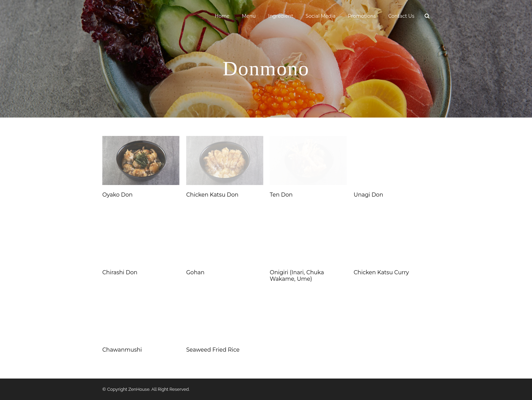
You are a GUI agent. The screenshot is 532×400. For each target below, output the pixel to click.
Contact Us (401, 16)
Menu (249, 16)
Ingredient (281, 16)
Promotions (362, 16)
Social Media (321, 16)
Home (222, 16)
